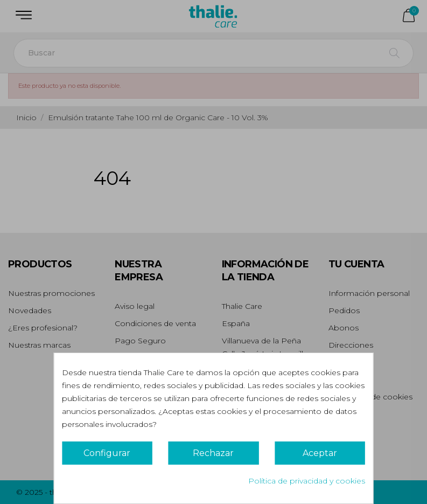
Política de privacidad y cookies (307, 481)
